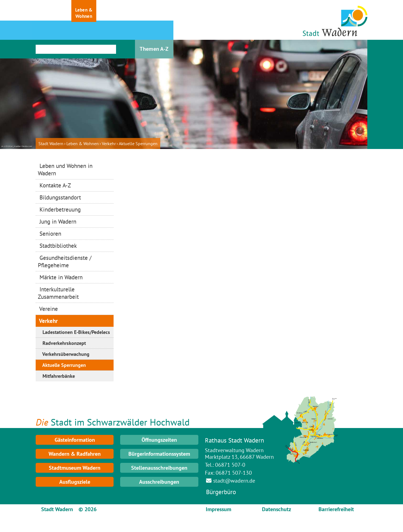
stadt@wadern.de (234, 481)
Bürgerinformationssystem (159, 454)
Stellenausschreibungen (159, 468)
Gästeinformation (75, 440)
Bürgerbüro (221, 492)
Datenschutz (277, 509)
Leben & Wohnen (83, 143)
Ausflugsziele (75, 482)
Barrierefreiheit (336, 509)
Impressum (219, 509)
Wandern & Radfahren (75, 454)
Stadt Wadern (51, 143)
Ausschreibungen (159, 482)
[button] (48, 11)
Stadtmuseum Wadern (75, 468)
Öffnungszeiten (159, 440)
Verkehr (109, 143)
